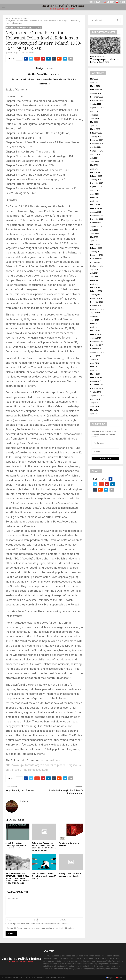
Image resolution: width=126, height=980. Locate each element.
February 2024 (96, 176)
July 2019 (94, 360)
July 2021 (94, 273)
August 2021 (95, 270)
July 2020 (94, 316)
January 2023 (96, 212)
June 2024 (94, 162)
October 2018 (96, 392)
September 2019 (97, 352)
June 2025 (94, 118)
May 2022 (94, 237)
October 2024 (96, 147)
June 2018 (94, 406)
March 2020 (95, 331)
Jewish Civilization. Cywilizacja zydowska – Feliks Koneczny (16, 845)
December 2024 (97, 140)
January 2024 (96, 180)
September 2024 (97, 151)
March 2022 (95, 244)
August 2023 (95, 190)
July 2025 (94, 115)
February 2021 (96, 291)
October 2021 (96, 262)
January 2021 (96, 295)
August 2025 (95, 111)
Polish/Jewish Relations (24, 28)
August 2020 (95, 313)
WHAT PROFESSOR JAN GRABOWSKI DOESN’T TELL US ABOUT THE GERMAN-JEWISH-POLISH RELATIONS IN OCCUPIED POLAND (17, 878)
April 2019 (94, 370)
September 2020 (97, 309)
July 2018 (94, 403)
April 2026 (94, 82)
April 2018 (94, 414)
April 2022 (94, 241)
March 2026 (95, 86)
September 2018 (97, 396)
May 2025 (94, 122)
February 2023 (96, 208)
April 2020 (94, 327)
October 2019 (96, 349)
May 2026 (94, 79)
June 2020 (94, 320)
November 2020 (97, 302)
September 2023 (97, 187)
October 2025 (96, 104)
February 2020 (96, 334)
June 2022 (94, 234)
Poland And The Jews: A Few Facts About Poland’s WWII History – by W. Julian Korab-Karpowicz (44, 847)
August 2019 (95, 356)
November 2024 (97, 144)
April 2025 (94, 126)
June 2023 (94, 194)
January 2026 (96, 93)
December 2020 (97, 298)
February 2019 (96, 378)
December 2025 (97, 97)
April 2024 (94, 169)
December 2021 (97, 255)
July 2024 (94, 158)
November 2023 (97, 183)
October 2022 (96, 223)
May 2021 (94, 280)
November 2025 (97, 100)
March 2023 (95, 205)
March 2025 (95, 129)
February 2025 (96, 133)
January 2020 (96, 338)
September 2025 (97, 108)
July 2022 (94, 230)
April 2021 (94, 284)
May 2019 (94, 367)
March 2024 (95, 172)
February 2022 (96, 248)
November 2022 (97, 219)
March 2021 (95, 288)
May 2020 (94, 324)
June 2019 (94, 363)
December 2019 (97, 342)
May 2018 (94, 410)
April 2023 (94, 201)
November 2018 (97, 388)
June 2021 (94, 277)
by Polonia (94, 62)
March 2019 (95, 374)
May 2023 (94, 198)
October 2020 (96, 306)
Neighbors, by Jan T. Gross (20, 790)
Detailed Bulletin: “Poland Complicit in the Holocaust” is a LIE (44, 876)
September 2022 (97, 226)
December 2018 (97, 385)
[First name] (105, 443)
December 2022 (97, 216)
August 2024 (95, 154)
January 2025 (96, 136)
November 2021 (97, 259)
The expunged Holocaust (105, 59)
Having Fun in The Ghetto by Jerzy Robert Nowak (70, 875)
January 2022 (96, 252)
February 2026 (96, 90)
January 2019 (96, 381)
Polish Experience (97, 56)
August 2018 (95, 399)
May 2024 (94, 165)
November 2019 (97, 345)
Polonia (10, 53)
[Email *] (105, 452)
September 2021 (97, 266)
